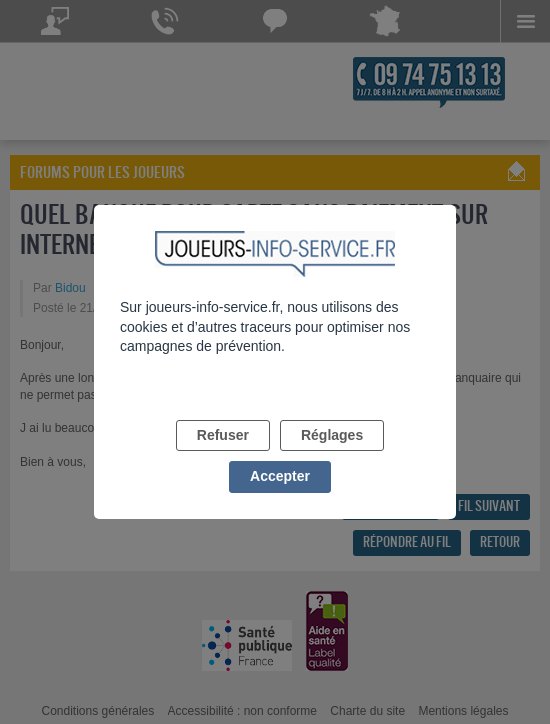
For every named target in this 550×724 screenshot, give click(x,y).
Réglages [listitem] (332, 435)
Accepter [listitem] (280, 476)
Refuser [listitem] (223, 435)
